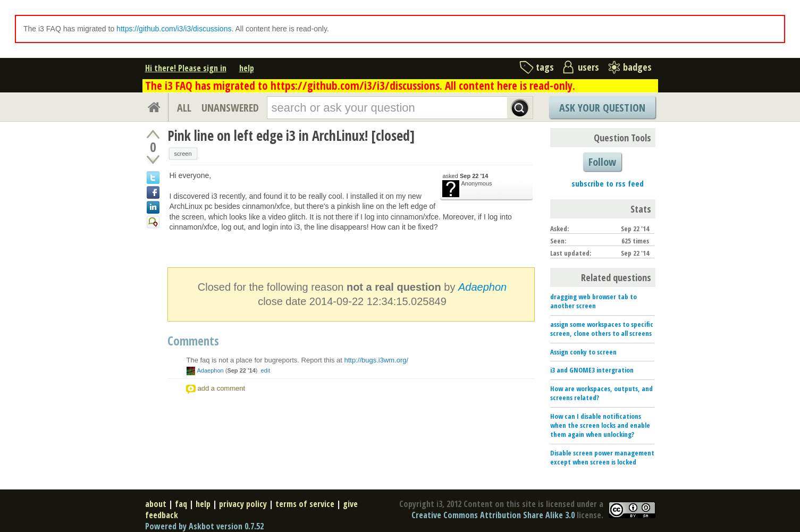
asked (466, 176)
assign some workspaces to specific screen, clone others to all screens (602, 329)
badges (637, 67)
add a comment (222, 388)
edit (265, 370)
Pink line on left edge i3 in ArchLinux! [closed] (291, 136)
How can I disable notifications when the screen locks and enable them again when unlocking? (600, 425)
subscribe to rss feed (608, 183)
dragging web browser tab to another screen (593, 301)
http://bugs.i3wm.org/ (377, 360)
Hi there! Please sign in (186, 68)
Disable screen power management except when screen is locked (602, 457)
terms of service (305, 504)
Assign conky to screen (583, 352)
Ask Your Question (602, 108)
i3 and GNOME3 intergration (592, 370)
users (588, 67)
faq (181, 504)
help (247, 68)
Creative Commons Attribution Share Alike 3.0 (493, 515)
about (156, 504)
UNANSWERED (230, 108)
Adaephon (482, 287)
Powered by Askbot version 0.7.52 (204, 526)
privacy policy (243, 504)
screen (183, 154)
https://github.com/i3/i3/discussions (174, 29)
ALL (184, 108)
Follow (602, 162)
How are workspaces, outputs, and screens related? (601, 393)
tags (545, 67)
